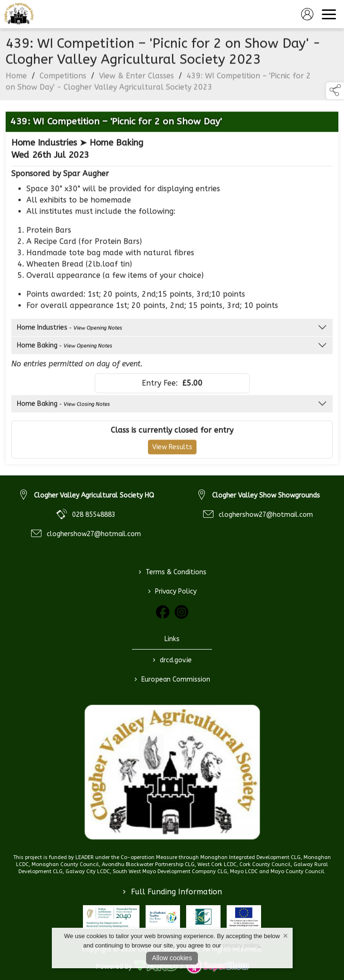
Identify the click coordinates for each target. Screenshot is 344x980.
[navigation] (329, 14)
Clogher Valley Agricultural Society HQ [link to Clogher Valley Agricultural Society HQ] (94, 495)
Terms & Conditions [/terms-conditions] (172, 572)
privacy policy (241, 945)
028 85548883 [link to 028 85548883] (94, 515)
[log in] (307, 14)
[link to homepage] (19, 14)
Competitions (63, 78)
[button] (335, 91)
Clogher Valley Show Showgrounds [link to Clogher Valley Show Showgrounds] (266, 495)
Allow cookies (172, 958)
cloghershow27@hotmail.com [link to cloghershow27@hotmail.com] (94, 534)
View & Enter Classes (136, 78)
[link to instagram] (181, 612)
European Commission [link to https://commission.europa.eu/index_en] (172, 679)
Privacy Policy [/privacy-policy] (172, 591)
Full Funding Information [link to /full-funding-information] (172, 892)
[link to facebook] (163, 612)
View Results (172, 449)
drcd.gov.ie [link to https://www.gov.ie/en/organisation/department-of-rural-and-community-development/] (172, 660)
